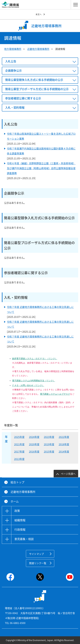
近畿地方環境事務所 (38, 49)
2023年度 (49, 437)
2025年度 (19, 437)
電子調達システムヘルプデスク (55, 394)
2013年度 (19, 459)
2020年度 (34, 444)
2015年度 (49, 451)
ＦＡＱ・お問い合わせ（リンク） (28, 385)
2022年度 (64, 437)
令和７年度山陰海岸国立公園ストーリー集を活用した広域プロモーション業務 (41, 136)
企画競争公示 (13, 71)
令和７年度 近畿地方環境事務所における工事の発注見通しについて (40, 309)
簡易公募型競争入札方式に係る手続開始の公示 (34, 80)
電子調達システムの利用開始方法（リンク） (34, 381)
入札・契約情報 (15, 108)
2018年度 (64, 444)
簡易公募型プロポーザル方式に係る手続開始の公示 (37, 89)
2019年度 (49, 444)
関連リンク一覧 (38, 563)
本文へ (39, 14)
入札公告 (11, 61)
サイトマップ (36, 554)
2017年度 (19, 451)
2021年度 (19, 444)
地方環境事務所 (13, 49)
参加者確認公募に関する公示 (23, 98)
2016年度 (34, 451)
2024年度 (34, 437)
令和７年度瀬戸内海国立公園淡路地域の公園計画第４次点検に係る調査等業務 (41, 151)
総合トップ (17, 482)
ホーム (15, 501)
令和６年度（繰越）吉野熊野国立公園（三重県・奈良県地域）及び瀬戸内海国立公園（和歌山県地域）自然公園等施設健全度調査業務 (41, 168)
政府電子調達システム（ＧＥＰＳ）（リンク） (35, 359)
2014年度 (64, 451)
